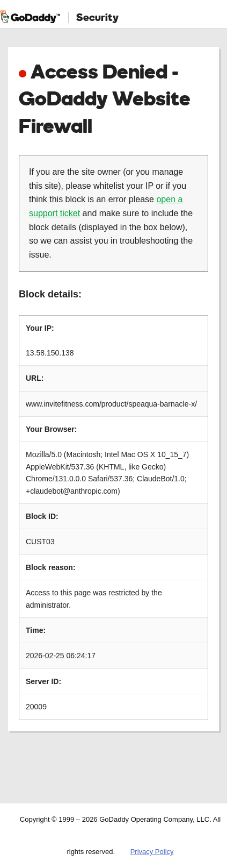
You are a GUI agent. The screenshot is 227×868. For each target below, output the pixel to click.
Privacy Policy (152, 852)
